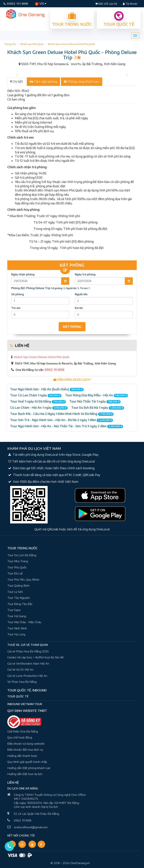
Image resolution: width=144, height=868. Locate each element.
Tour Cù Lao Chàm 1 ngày (36, 395)
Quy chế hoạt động (20, 737)
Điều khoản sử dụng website (26, 744)
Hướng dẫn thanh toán (22, 756)
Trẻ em (16, 308)
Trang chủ (10, 44)
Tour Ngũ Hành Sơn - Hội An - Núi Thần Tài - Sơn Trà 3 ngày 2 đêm (67, 426)
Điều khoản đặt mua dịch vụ (25, 750)
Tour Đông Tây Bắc (20, 604)
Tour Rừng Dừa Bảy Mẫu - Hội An (96, 395)
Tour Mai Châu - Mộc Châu (24, 622)
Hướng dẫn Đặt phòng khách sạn (29, 768)
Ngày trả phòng (85, 274)
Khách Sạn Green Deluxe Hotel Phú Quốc (71, 44)
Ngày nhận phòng (23, 274)
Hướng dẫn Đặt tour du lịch (25, 774)
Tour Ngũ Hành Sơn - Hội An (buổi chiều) (47, 389)
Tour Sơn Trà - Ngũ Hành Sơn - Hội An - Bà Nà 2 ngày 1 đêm (61, 420)
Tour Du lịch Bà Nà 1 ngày (98, 408)
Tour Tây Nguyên (19, 598)
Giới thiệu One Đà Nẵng (23, 731)
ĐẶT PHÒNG (72, 327)
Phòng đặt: (31, 288)
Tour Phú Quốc (17, 567)
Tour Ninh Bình (17, 628)
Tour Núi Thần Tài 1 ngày (95, 401)
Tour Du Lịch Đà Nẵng (22, 555)
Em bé (79, 308)
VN (41, 4)
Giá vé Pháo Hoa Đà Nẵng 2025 (28, 651)
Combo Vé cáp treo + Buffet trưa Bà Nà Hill (35, 657)
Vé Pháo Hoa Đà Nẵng (22, 682)
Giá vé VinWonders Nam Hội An (28, 663)
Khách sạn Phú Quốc (32, 44)
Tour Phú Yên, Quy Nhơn (23, 579)
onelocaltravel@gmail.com (31, 827)
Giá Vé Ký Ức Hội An (20, 669)
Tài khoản (130, 4)
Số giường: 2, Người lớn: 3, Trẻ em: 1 (70, 288)
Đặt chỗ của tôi (107, 4)
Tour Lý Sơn (15, 592)
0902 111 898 (16, 4)
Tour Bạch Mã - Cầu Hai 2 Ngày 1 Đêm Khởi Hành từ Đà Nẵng (62, 414)
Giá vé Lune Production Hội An (27, 676)
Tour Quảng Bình (18, 585)
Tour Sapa (14, 610)
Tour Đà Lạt (15, 573)
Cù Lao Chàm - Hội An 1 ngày (39, 408)
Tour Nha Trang (18, 561)
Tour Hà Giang (17, 616)
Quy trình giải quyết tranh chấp (27, 762)
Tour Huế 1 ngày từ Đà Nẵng (38, 401)
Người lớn (81, 294)
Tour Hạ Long (16, 634)
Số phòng (18, 294)
